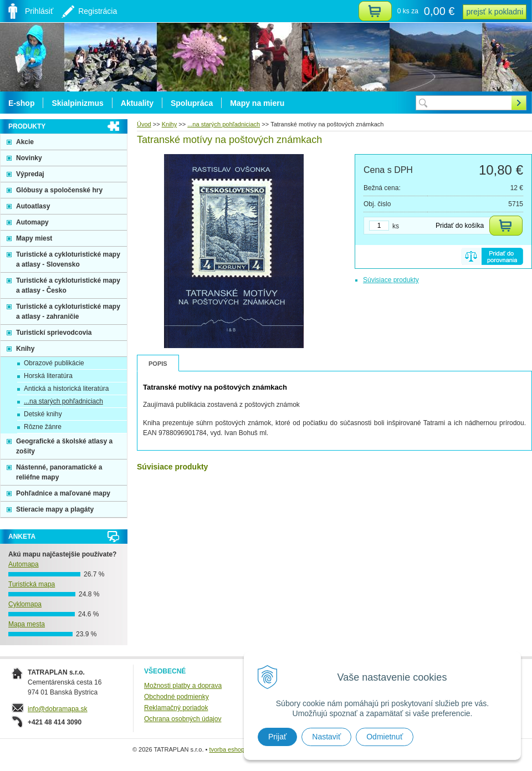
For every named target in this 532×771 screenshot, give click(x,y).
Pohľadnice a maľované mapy (63, 493)
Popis (158, 364)
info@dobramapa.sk (58, 709)
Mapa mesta (27, 624)
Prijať (277, 737)
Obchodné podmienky (177, 697)
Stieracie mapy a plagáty (55, 509)
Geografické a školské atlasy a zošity (64, 446)
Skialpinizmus (77, 103)
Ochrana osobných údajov (183, 719)
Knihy (25, 349)
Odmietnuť (385, 737)
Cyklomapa (25, 604)
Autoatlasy (33, 206)
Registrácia (98, 11)
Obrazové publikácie (54, 363)
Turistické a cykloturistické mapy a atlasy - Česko (68, 285)
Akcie (25, 142)
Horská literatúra (48, 376)
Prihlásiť (39, 11)
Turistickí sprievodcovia (54, 333)
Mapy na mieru (257, 103)
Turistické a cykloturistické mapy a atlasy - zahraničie (68, 312)
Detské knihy (43, 414)
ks (396, 226)
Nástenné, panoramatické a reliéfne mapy (59, 472)
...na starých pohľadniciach (63, 401)
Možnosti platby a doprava (183, 686)
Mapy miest (34, 238)
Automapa (24, 564)
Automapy (32, 222)
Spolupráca (192, 103)
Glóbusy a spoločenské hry (59, 190)
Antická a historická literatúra (66, 389)
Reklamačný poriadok (176, 708)
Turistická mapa (32, 584)
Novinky (29, 158)
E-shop (21, 103)
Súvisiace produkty (391, 280)
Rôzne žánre (43, 427)
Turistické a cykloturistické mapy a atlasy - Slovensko (68, 259)
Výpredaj (30, 174)
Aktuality (137, 103)
